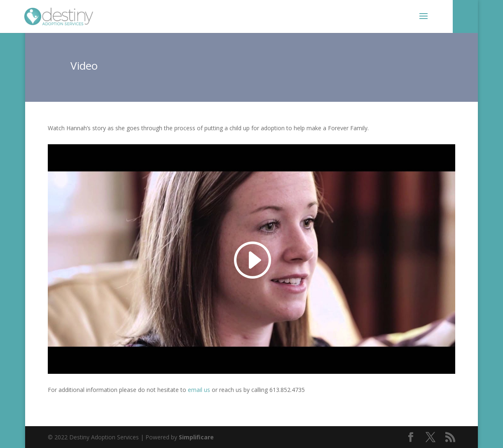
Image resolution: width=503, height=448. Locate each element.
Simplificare (196, 437)
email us (199, 390)
